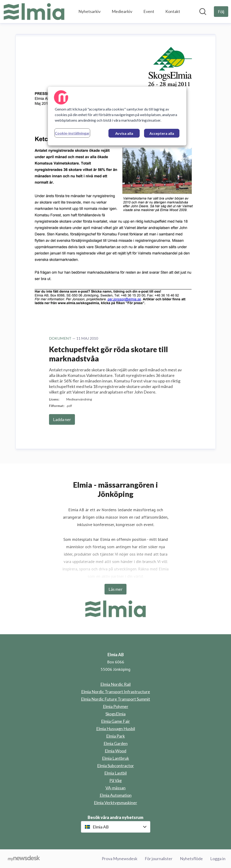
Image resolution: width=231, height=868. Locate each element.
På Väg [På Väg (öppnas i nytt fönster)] (115, 780)
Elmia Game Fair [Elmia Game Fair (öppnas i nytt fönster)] (115, 721)
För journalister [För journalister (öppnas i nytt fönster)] (159, 859)
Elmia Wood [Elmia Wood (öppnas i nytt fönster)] (115, 751)
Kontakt (173, 11)
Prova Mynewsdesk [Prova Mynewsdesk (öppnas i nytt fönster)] (120, 859)
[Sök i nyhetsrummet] (203, 12)
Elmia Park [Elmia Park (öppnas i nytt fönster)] (115, 736)
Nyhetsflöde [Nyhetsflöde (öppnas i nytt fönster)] (191, 859)
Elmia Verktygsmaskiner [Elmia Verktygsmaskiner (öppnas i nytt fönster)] (115, 803)
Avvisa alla (124, 133)
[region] (117, 116)
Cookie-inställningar (72, 133)
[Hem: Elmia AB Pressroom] (34, 12)
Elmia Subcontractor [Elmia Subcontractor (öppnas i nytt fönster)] (115, 766)
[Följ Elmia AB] (221, 12)
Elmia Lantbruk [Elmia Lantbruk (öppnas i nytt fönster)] (115, 758)
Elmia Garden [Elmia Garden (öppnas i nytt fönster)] (116, 743)
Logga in (218, 859)
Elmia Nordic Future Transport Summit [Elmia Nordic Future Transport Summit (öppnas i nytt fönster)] (115, 699)
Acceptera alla (162, 133)
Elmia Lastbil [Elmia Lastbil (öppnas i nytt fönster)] (115, 773)
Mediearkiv (122, 11)
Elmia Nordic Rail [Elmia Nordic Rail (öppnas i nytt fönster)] (115, 684)
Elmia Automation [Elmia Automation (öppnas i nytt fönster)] (116, 795)
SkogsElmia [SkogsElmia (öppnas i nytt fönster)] (115, 714)
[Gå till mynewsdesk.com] (24, 859)
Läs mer (115, 589)
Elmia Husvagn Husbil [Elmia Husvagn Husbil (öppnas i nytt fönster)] (116, 729)
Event (149, 11)
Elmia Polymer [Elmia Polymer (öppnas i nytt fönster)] (116, 706)
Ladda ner (62, 419)
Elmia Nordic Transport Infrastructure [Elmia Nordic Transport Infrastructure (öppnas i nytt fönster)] (116, 692)
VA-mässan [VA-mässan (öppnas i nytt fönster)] (115, 788)
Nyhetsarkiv (89, 11)
